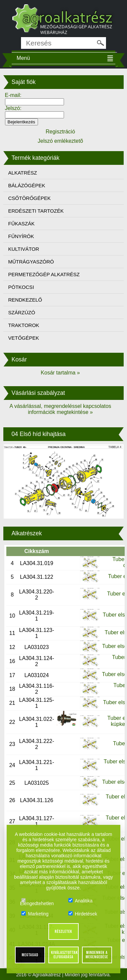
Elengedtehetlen (37, 901)
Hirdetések (83, 914)
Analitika (80, 901)
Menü (23, 58)
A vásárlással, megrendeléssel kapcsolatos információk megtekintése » (60, 409)
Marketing (35, 914)
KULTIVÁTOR (24, 249)
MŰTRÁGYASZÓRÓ (31, 262)
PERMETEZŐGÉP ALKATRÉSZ (44, 274)
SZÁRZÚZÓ (22, 312)
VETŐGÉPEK (24, 338)
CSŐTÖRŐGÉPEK (30, 198)
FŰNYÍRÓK (21, 236)
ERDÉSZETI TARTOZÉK (36, 211)
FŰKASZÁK (21, 224)
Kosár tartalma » (60, 373)
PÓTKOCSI (21, 287)
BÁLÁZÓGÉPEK (27, 185)
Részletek (63, 932)
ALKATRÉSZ (23, 173)
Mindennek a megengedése (97, 955)
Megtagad (30, 955)
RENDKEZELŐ (25, 300)
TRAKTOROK (24, 325)
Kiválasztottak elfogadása (64, 955)
